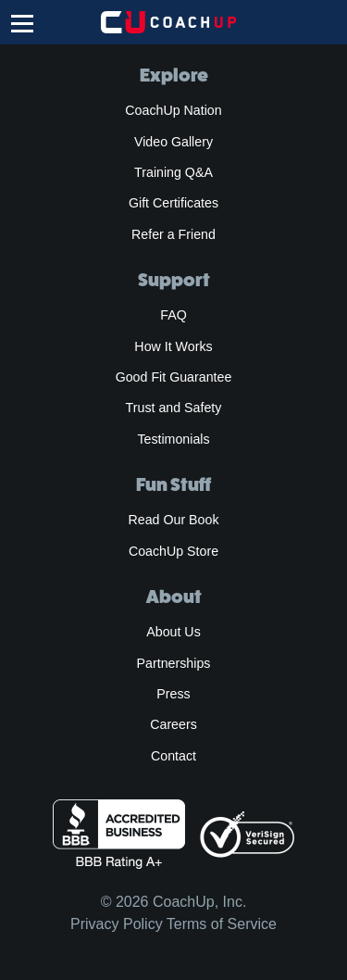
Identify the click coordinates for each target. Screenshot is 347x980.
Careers (173, 724)
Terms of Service (222, 924)
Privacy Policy (117, 924)
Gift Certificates (173, 203)
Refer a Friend (173, 234)
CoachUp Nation (173, 110)
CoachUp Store (173, 551)
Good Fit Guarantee (174, 377)
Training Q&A (173, 172)
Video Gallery (173, 142)
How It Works (173, 346)
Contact (173, 756)
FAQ (173, 315)
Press (173, 694)
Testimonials (173, 439)
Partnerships (174, 663)
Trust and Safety (174, 408)
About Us (173, 632)
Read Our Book (173, 520)
